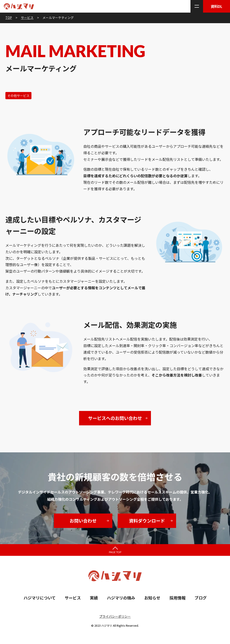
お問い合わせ (83, 521)
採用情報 (177, 598)
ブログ (201, 598)
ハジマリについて (40, 598)
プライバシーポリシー (115, 616)
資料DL (217, 6)
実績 (94, 598)
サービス (73, 598)
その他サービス (18, 96)
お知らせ (152, 598)
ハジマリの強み (121, 598)
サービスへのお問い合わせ (115, 418)
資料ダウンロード (147, 521)
